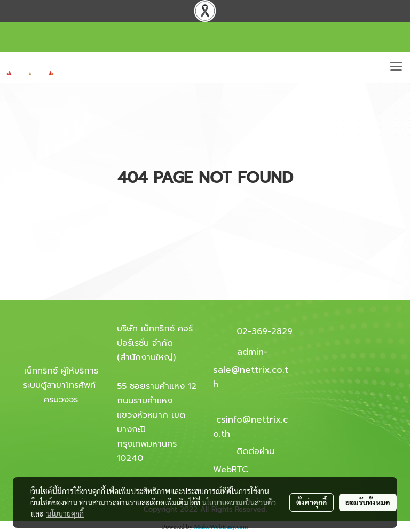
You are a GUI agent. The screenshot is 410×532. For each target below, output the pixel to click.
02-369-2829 (265, 331)
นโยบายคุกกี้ (65, 513)
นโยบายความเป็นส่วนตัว (239, 502)
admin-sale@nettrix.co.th (251, 368)
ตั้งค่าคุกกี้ (312, 502)
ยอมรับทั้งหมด (368, 502)
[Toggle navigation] (396, 67)
